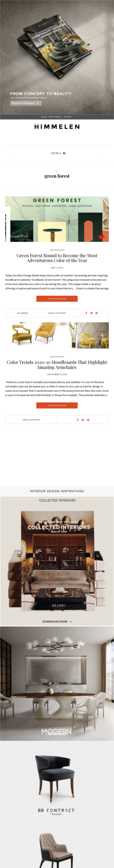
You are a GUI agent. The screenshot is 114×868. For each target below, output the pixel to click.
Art (57, 761)
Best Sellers (57, 769)
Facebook (57, 807)
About (44, 117)
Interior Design (57, 752)
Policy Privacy (57, 792)
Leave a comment (57, 313)
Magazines (57, 774)
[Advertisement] (56, 536)
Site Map (57, 796)
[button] (110, 641)
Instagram (57, 820)
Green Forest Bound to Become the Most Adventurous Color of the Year (57, 258)
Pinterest (57, 816)
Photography (57, 756)
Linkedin (57, 812)
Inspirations (57, 250)
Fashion (57, 765)
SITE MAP (68, 117)
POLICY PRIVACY (55, 117)
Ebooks (57, 778)
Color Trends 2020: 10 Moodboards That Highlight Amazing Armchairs (57, 442)
